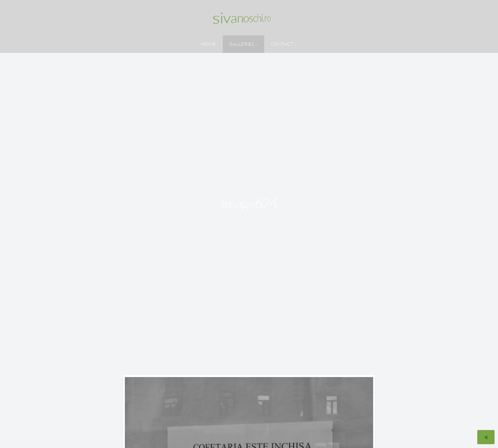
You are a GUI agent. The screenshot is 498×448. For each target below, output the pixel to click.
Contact (282, 44)
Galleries (242, 44)
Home (209, 44)
